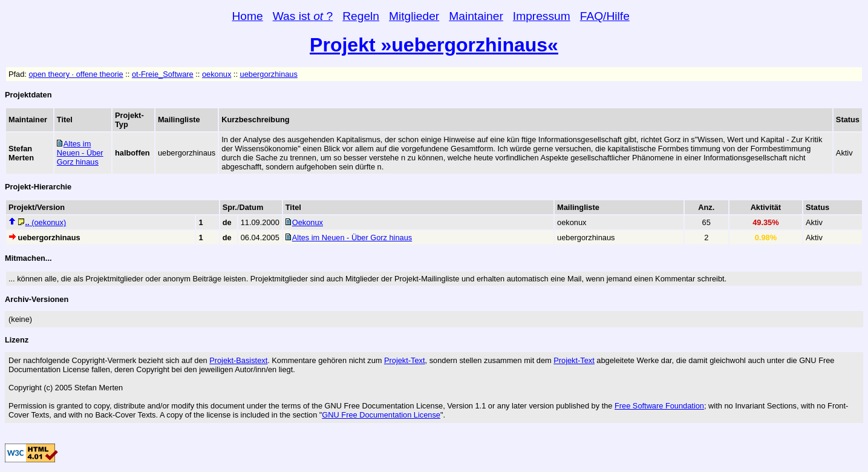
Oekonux (308, 222)
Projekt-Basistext (238, 360)
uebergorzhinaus (269, 74)
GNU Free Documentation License (381, 415)
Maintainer (476, 16)
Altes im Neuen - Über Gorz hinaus (80, 153)
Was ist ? (303, 16)
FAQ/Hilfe (605, 16)
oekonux (217, 74)
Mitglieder (414, 16)
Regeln (361, 16)
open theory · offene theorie (76, 74)
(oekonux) (46, 222)
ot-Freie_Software (163, 74)
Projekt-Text (405, 360)
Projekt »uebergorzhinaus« (434, 45)
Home (248, 16)
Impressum (542, 16)
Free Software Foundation (659, 406)
